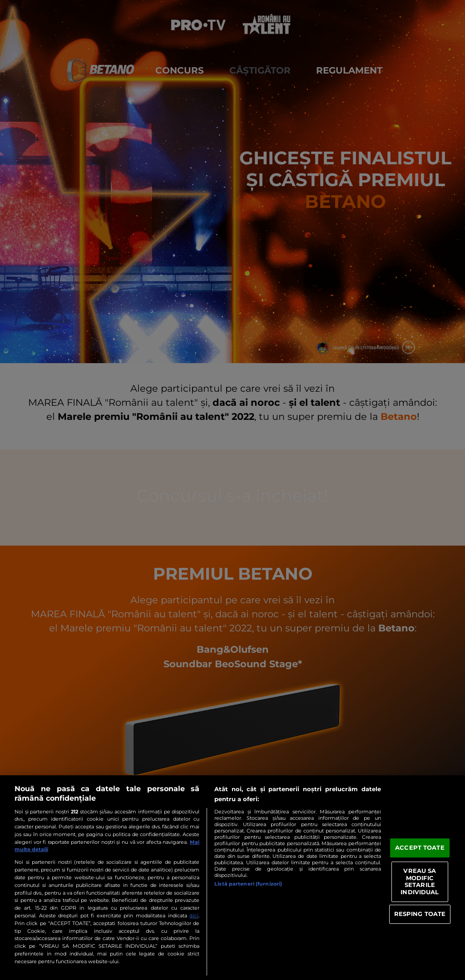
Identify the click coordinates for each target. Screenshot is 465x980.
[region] (232, 878)
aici (194, 915)
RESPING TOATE (420, 914)
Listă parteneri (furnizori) (248, 884)
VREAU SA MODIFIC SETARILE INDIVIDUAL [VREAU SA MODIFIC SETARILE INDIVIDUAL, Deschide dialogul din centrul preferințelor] (420, 881)
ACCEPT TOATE (420, 848)
